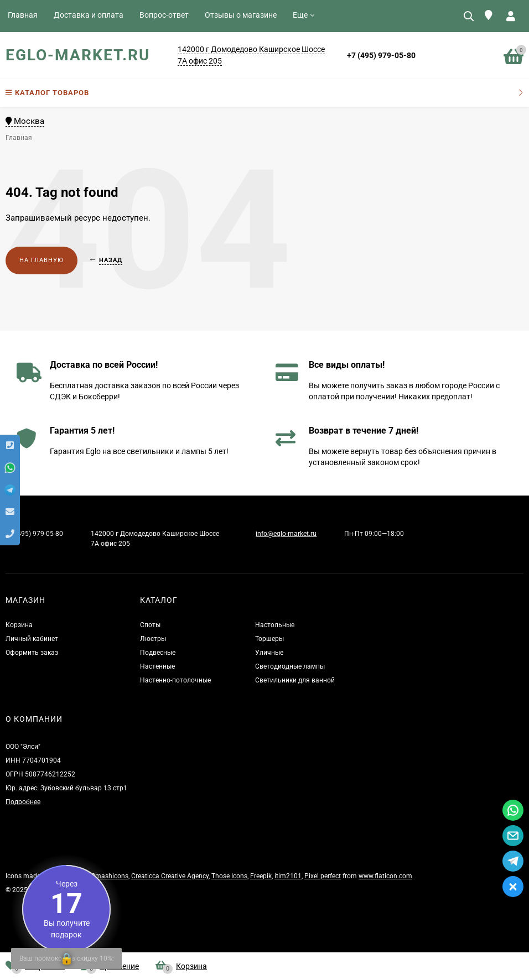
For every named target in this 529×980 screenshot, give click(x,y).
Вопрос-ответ (164, 15)
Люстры (153, 639)
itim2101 (288, 876)
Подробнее (23, 802)
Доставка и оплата (89, 15)
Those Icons (229, 876)
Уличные (269, 653)
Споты (150, 625)
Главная (23, 15)
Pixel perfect (323, 876)
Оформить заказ (32, 653)
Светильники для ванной (295, 680)
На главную (42, 260)
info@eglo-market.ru (286, 534)
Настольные (275, 625)
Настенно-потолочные (175, 680)
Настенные (157, 666)
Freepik (261, 876)
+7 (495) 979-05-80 (381, 55)
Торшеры (269, 639)
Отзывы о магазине (241, 15)
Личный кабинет (32, 639)
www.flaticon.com (385, 876)
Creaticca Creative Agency (170, 876)
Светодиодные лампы (290, 666)
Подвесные (158, 653)
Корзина (19, 625)
